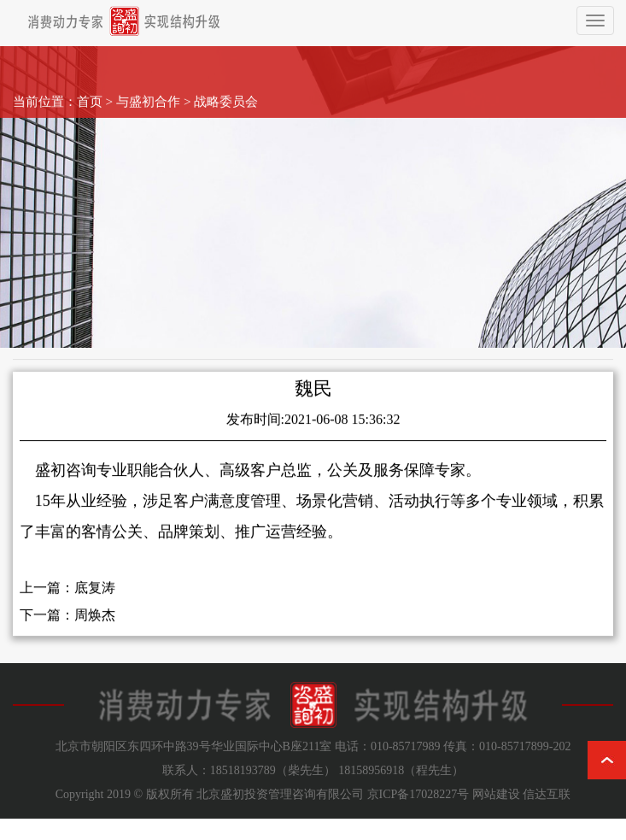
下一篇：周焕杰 (67, 626)
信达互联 (547, 794)
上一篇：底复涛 (67, 599)
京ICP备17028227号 (418, 794)
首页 (90, 91)
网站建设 (496, 794)
